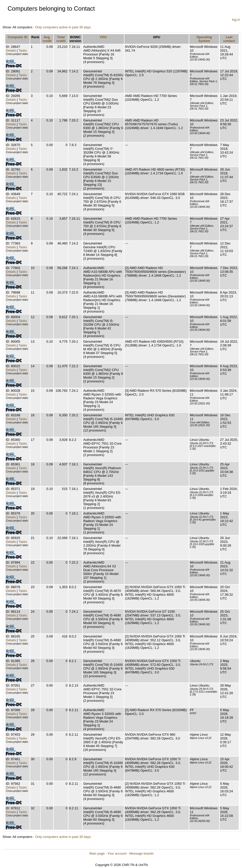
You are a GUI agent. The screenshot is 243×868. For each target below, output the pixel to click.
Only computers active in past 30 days (63, 27)
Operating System (204, 39)
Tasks (23, 50)
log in (236, 20)
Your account (117, 853)
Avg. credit (47, 39)
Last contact (229, 39)
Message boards (141, 853)
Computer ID (17, 37)
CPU (103, 37)
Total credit (61, 39)
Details (11, 50)
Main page (97, 853)
